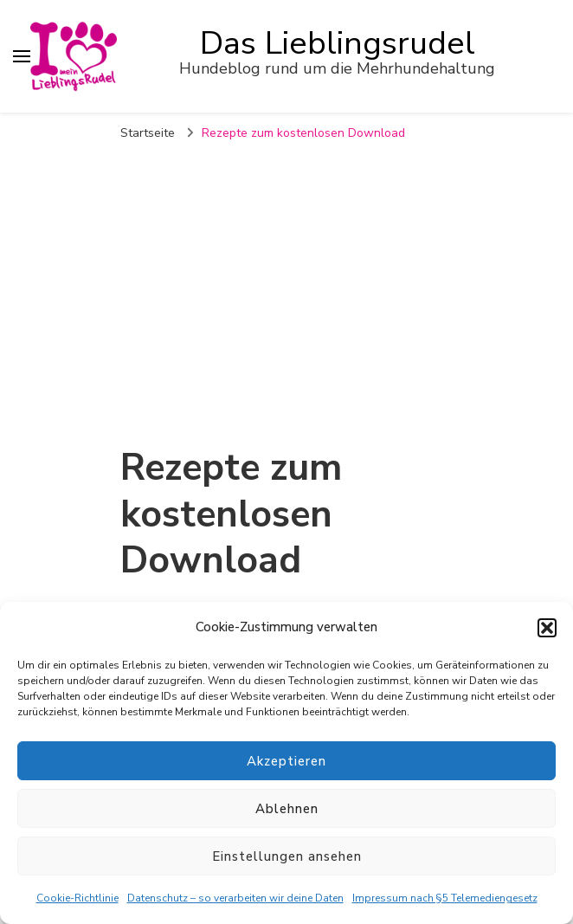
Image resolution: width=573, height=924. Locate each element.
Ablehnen (287, 809)
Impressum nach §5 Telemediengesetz (445, 898)
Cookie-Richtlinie (77, 898)
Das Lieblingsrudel (338, 43)
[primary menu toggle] (22, 56)
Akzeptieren (286, 761)
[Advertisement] (286, 281)
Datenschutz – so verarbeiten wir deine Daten (235, 898)
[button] (547, 628)
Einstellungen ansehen (287, 856)
